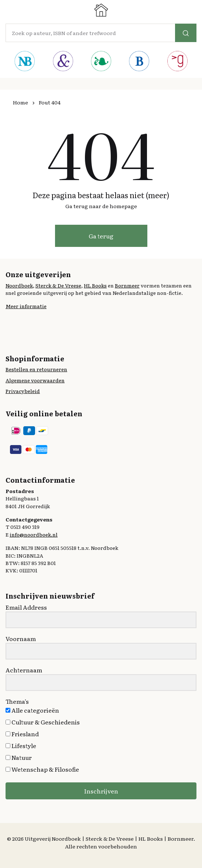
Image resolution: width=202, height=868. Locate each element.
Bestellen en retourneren (36, 369)
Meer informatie (26, 306)
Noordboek (19, 285)
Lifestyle (21, 745)
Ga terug (101, 236)
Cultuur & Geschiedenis (43, 722)
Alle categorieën (32, 710)
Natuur (19, 757)
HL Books (95, 285)
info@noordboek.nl (34, 534)
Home (20, 102)
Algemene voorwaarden (35, 380)
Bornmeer (127, 285)
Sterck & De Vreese (58, 285)
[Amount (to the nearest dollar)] (90, 33)
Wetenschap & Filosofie (42, 769)
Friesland (22, 734)
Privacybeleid (23, 391)
